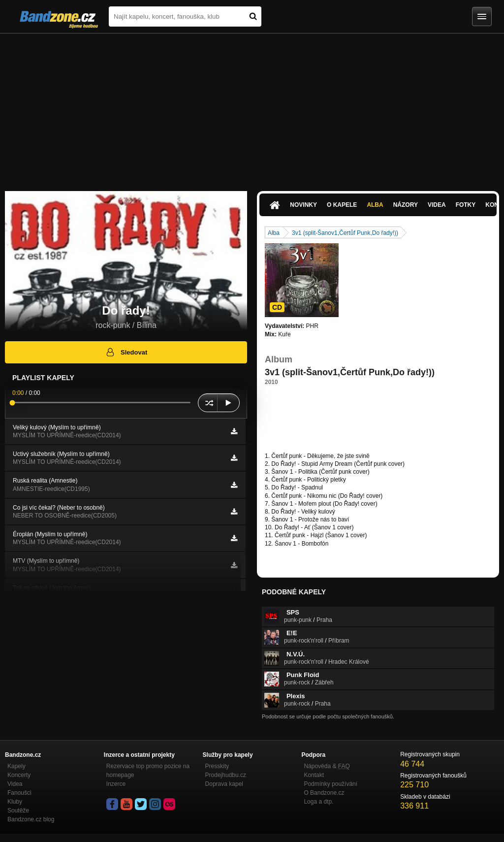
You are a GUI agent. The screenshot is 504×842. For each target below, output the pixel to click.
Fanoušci (19, 793)
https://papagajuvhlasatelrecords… (310, 400)
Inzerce (116, 784)
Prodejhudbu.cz (226, 775)
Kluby (15, 802)
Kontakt (314, 775)
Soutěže (18, 810)
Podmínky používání (331, 784)
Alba (375, 205)
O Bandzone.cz (324, 793)
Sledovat (126, 352)
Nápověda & (327, 766)
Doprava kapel (224, 784)
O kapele (342, 205)
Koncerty (19, 775)
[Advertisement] (252, 107)
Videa (437, 205)
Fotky (466, 205)
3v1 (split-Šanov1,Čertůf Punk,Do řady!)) (345, 233)
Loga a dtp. (318, 802)
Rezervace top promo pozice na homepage (148, 771)
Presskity (217, 766)
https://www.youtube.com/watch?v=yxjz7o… (322, 424)
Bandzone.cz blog (31, 819)
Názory (406, 205)
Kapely (16, 766)
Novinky (303, 205)
